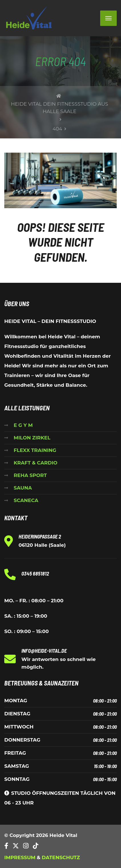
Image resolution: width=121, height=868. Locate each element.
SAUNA (23, 488)
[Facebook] (6, 846)
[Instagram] (26, 846)
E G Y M (23, 425)
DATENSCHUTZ (61, 857)
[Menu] (108, 18)
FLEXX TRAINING (35, 450)
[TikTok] (36, 846)
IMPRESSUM (20, 857)
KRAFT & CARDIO (36, 463)
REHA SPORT (30, 475)
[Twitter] (16, 846)
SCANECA (26, 500)
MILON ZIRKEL (32, 438)
